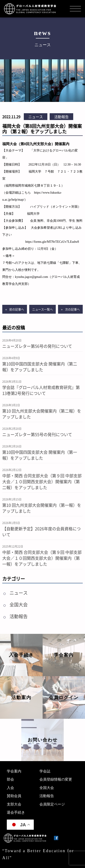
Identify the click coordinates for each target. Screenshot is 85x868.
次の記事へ (72, 309)
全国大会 (19, 605)
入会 (10, 788)
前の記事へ (17, 309)
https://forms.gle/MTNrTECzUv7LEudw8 (52, 242)
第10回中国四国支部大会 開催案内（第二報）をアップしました (40, 367)
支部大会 (14, 804)
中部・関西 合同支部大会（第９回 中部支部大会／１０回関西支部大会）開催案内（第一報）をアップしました (42, 558)
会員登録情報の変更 (56, 779)
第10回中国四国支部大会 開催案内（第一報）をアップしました (40, 455)
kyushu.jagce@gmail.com (32, 277)
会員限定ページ (52, 804)
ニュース (36, 117)
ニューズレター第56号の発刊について (37, 346)
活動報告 (61, 117)
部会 (10, 779)
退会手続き (16, 812)
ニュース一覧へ (42, 309)
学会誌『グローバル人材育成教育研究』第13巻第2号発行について (41, 390)
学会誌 (45, 771)
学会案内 (14, 771)
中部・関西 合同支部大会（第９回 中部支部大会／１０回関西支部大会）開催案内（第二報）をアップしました (42, 481)
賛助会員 (14, 796)
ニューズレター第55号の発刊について (37, 434)
